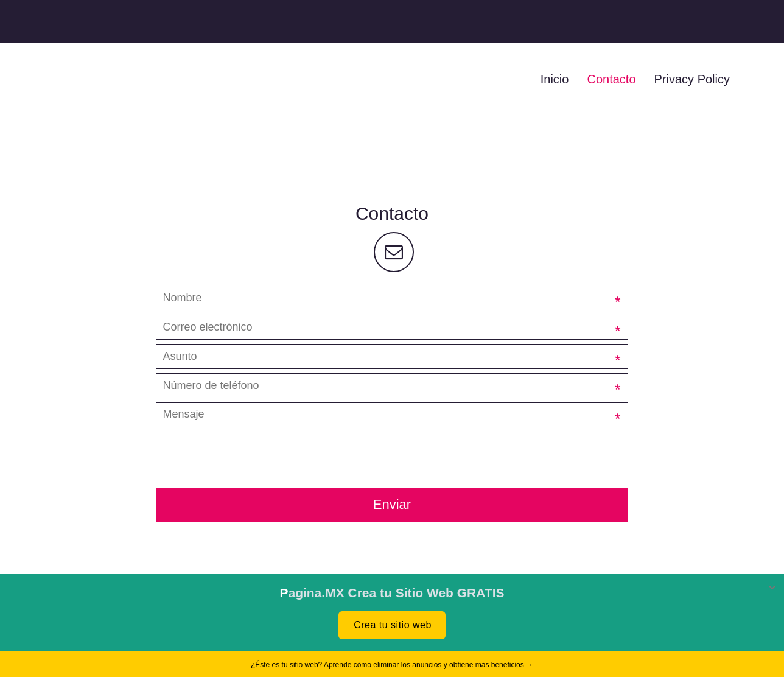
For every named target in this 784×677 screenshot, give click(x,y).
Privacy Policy (692, 79)
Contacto (611, 79)
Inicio (555, 79)
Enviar (392, 504)
